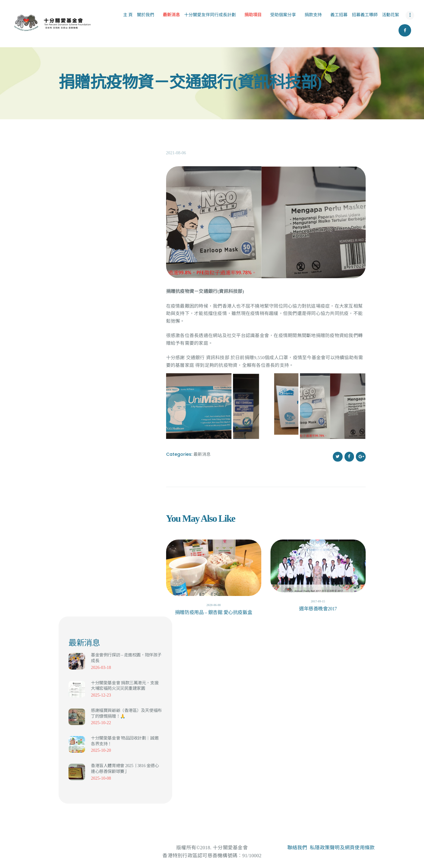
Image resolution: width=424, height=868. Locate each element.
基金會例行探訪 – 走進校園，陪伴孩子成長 (126, 658)
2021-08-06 (176, 153)
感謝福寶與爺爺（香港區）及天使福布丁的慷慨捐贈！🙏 (126, 713)
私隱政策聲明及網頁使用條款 (342, 848)
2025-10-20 (101, 750)
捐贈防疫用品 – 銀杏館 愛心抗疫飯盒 (214, 612)
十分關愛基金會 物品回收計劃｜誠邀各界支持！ (125, 741)
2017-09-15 (318, 601)
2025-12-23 (101, 695)
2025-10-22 (101, 723)
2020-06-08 (214, 605)
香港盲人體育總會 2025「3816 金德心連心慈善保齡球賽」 (125, 769)
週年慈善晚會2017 (318, 609)
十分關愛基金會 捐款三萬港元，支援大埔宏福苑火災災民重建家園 (125, 686)
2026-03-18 (101, 668)
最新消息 (202, 454)
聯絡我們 (297, 848)
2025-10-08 (101, 778)
